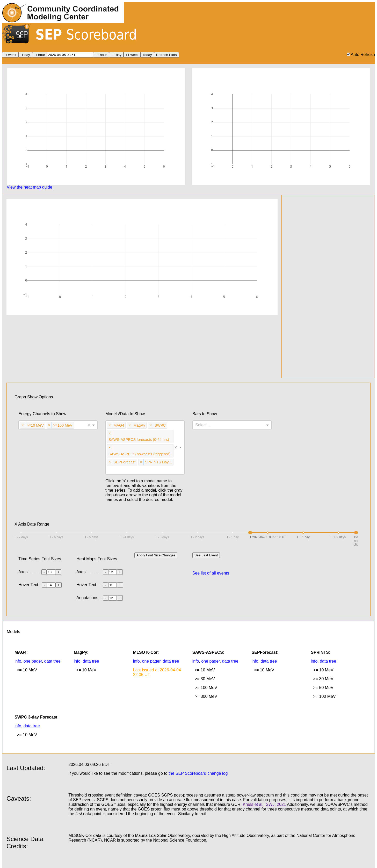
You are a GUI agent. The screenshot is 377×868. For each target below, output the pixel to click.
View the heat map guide (30, 187)
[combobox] (76, 426)
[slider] (250, 533)
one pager (33, 661)
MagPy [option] (139, 425)
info (18, 661)
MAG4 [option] (119, 425)
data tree (52, 661)
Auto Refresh (361, 55)
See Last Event (206, 555)
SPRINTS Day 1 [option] (158, 462)
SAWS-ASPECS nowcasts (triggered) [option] (139, 454)
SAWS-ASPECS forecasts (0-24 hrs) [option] (139, 439)
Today (147, 55)
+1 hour (101, 55)
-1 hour (40, 55)
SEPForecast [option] (124, 462)
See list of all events (211, 573)
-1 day (25, 55)
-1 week (10, 55)
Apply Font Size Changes (156, 555)
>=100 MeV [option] (63, 425)
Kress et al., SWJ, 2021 (264, 804)
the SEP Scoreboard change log (198, 773)
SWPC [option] (160, 425)
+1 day (116, 55)
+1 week (132, 55)
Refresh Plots (166, 55)
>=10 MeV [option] (35, 425)
